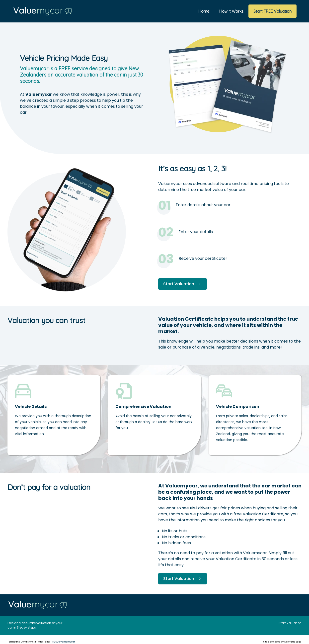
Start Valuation (183, 284)
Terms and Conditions (20, 642)
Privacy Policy (43, 642)
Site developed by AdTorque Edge (282, 642)
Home (204, 11)
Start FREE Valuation (272, 11)
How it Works (231, 11)
